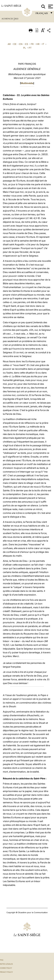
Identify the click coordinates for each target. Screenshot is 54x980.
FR (32, 44)
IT (43, 44)
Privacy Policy (6, 972)
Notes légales (6, 964)
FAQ (2, 960)
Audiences (7, 19)
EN (21, 44)
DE (15, 44)
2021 (16, 19)
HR (38, 44)
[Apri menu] (50, 6)
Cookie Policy (6, 968)
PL (25, 48)
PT (30, 48)
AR (9, 44)
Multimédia (27, 83)
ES (27, 44)
